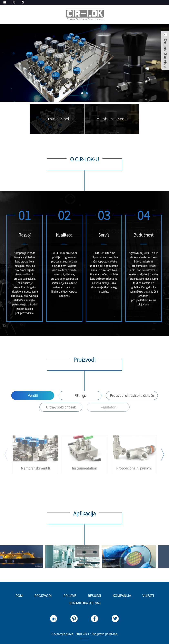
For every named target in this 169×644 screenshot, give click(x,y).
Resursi (94, 596)
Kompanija (122, 596)
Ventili (33, 395)
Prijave (70, 596)
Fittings (80, 395)
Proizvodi (43, 596)
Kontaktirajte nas (84, 603)
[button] (82, 93)
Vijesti (148, 596)
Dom (19, 596)
